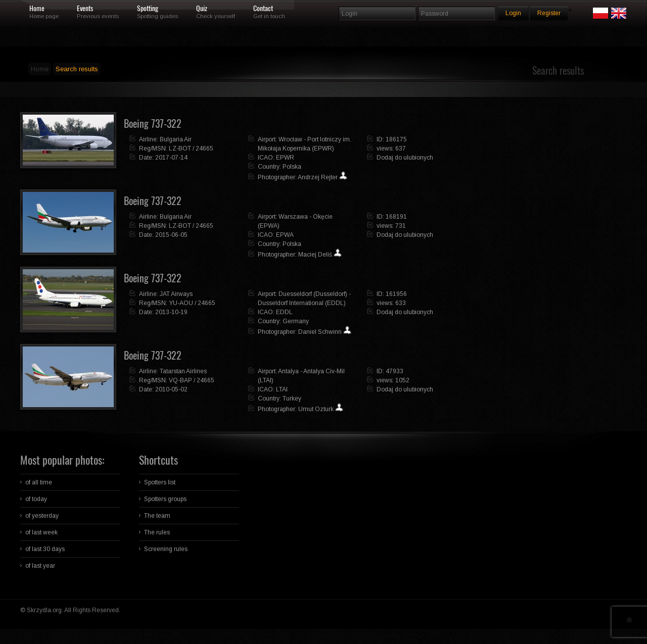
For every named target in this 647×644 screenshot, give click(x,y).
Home (37, 9)
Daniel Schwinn (320, 332)
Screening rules (166, 549)
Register (549, 13)
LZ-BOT (180, 148)
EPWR (285, 158)
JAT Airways (176, 294)
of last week (41, 532)
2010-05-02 (171, 389)
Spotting (148, 9)
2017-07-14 (171, 158)
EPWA (285, 235)
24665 (204, 148)
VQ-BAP (180, 380)
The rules (157, 532)
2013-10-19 (171, 312)
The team (157, 516)
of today (36, 499)
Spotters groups (165, 499)
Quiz (202, 9)
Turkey (292, 399)
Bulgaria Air (176, 139)
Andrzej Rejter (318, 177)
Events (85, 9)
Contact (263, 9)
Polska (292, 167)
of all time (39, 482)
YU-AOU (181, 303)
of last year (40, 566)
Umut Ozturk (316, 409)
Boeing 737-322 (153, 123)
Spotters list (160, 482)
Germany (296, 321)
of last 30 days (45, 549)
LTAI (282, 389)
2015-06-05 (171, 235)
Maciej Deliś (315, 255)
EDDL (284, 312)
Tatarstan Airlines (183, 371)
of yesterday (42, 516)
